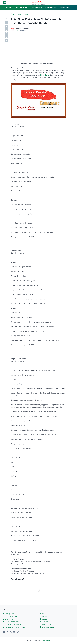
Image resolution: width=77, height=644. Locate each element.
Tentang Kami (8, 614)
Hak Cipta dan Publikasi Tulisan (14, 627)
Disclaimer (44, 622)
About (43, 614)
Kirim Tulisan (8, 619)
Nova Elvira (45, 75)
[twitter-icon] (7, 632)
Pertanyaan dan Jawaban (12, 624)
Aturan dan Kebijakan (11, 622)
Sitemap (43, 619)
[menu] (5, 3)
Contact (43, 616)
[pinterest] (7, 37)
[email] (7, 40)
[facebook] (7, 23)
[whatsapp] (7, 30)
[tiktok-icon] (18, 632)
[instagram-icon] (11, 632)
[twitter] (7, 26)
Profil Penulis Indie (10, 616)
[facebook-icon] (4, 632)
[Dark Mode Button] (73, 3)
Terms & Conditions (47, 627)
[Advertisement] (39, 46)
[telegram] (7, 33)
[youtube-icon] (14, 632)
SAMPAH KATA (46, 640)
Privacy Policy (45, 624)
